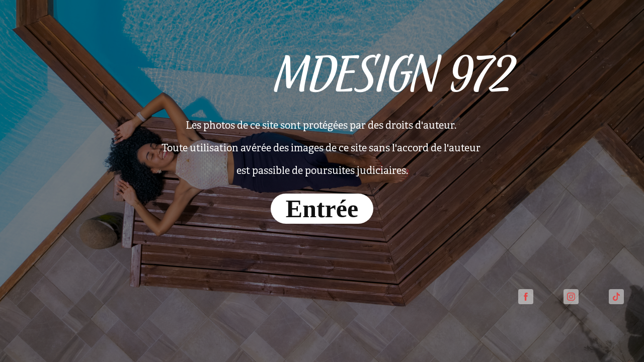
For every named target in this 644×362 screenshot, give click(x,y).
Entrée (322, 209)
